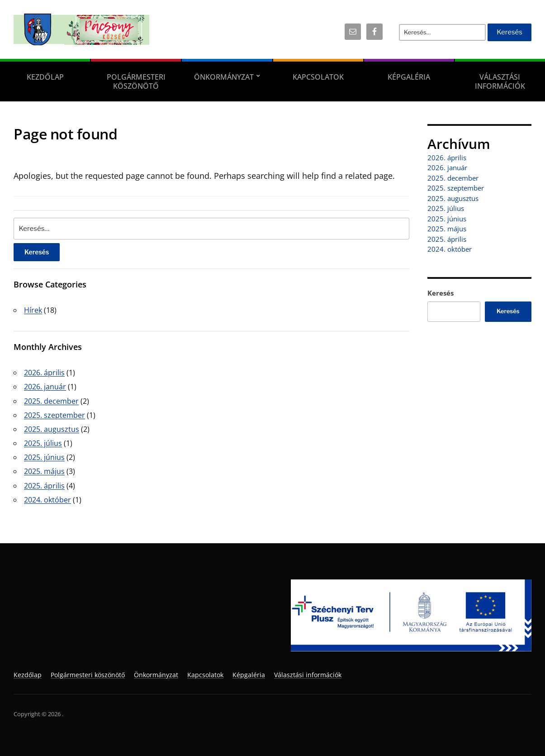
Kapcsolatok (318, 77)
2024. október (47, 500)
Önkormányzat (224, 77)
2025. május (44, 471)
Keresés (441, 293)
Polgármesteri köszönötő (136, 81)
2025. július (43, 443)
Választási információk (308, 675)
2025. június (44, 457)
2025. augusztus (52, 429)
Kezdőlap (45, 77)
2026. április (44, 373)
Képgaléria (409, 77)
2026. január (45, 387)
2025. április (44, 486)
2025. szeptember (54, 415)
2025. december (51, 401)
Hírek (33, 310)
